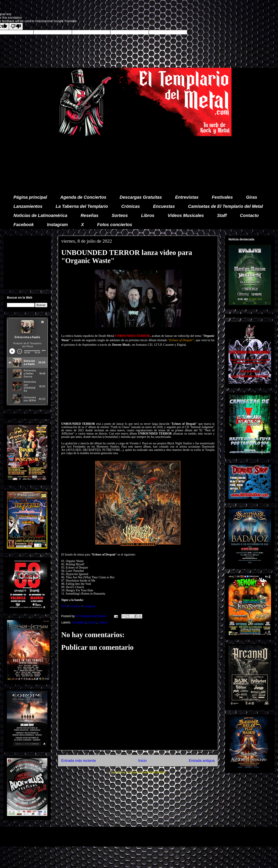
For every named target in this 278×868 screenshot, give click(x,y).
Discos (92, 622)
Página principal (30, 197)
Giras (252, 197)
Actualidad (79, 622)
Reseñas (89, 215)
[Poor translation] (16, 26)
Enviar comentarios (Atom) (147, 772)
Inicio (142, 761)
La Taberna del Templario (82, 206)
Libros (148, 215)
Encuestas (164, 206)
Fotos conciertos (115, 225)
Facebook (24, 225)
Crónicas (131, 206)
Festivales (222, 197)
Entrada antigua (202, 761)
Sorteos (120, 215)
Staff (222, 215)
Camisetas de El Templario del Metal (226, 206)
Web (64, 606)
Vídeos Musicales (186, 215)
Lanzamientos (28, 206)
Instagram (57, 225)
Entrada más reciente (79, 761)
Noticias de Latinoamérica (40, 215)
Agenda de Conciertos (83, 197)
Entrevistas (187, 197)
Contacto (249, 215)
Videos (103, 622)
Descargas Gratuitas (141, 197)
